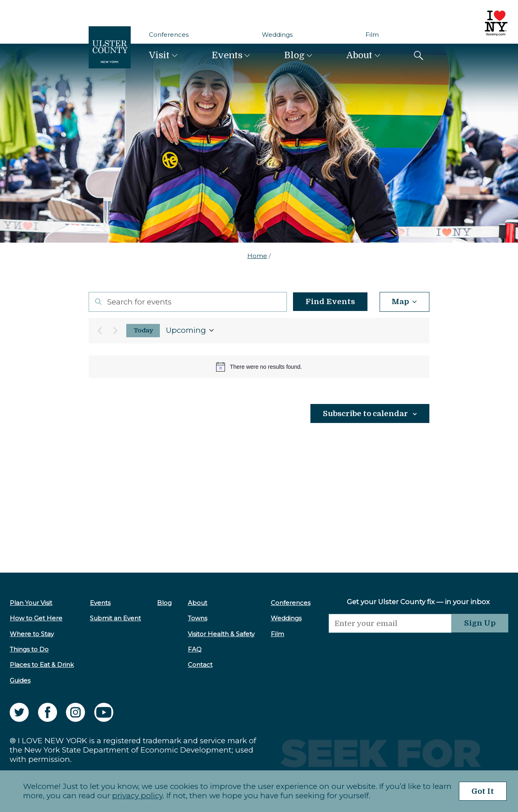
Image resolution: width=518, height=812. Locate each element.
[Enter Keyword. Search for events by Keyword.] (188, 302)
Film (372, 35)
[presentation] (390, 649)
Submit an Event (115, 618)
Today (143, 331)
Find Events (330, 301)
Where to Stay (32, 634)
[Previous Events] (100, 330)
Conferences (169, 35)
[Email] (390, 623)
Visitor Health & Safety (221, 634)
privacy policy (137, 796)
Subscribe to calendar (365, 413)
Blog (294, 55)
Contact (200, 665)
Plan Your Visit (31, 603)
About (359, 55)
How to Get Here (36, 618)
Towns (197, 618)
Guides (20, 680)
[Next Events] (115, 330)
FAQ (195, 649)
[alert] (259, 367)
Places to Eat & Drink (42, 665)
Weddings (277, 35)
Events (227, 55)
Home (257, 256)
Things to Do (29, 649)
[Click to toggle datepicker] (190, 331)
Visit (159, 55)
